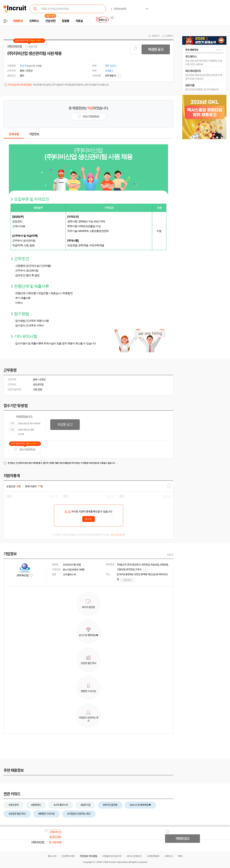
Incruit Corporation (118, 862)
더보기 (170, 555)
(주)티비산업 (15, 47)
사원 (35, 390)
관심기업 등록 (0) (24, 450)
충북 (35, 380)
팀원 (40, 390)
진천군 (42, 380)
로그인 (68, 512)
